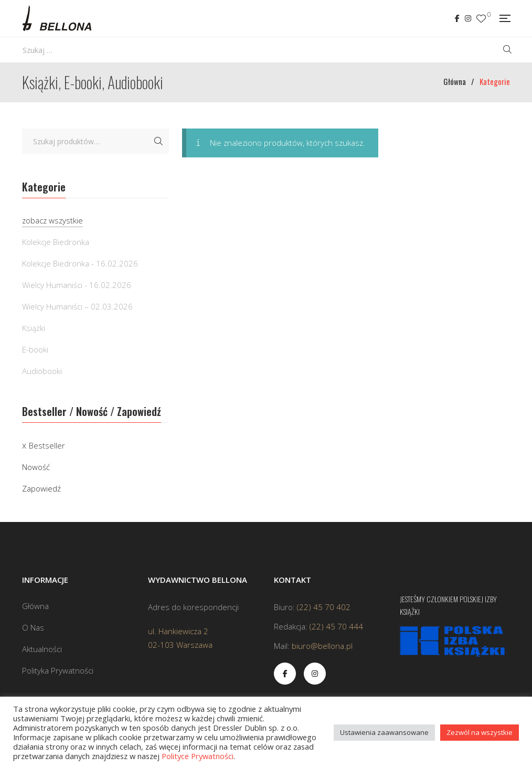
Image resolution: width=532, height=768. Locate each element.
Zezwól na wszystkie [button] (480, 732)
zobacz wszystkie (52, 220)
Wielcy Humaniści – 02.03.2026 (77, 306)
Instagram (468, 18)
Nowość (36, 467)
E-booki (35, 349)
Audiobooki (42, 371)
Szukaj (158, 141)
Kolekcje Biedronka (56, 242)
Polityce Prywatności (198, 756)
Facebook (457, 18)
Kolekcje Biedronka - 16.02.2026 (80, 263)
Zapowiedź (41, 488)
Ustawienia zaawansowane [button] (384, 732)
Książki (34, 328)
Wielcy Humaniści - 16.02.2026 (77, 285)
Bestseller (47, 445)
